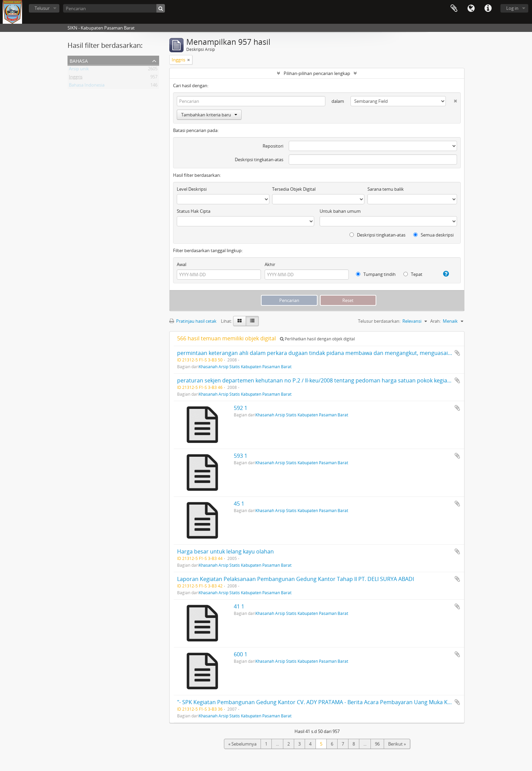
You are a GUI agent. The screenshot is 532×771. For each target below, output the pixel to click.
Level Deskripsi (192, 189)
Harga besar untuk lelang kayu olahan (225, 551)
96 (377, 744)
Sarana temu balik (386, 189)
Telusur (42, 8)
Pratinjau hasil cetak (193, 321)
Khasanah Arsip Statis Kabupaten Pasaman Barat (245, 366)
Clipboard (454, 8)
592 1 (241, 408)
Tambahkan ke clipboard (457, 353)
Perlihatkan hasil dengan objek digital (317, 339)
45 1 (239, 504)
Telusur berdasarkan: (379, 321)
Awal (182, 264)
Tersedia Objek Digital (294, 189)
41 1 (239, 606)
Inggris (76, 78)
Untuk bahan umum (340, 211)
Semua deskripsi (433, 235)
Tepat (413, 274)
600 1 (241, 654)
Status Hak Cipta (194, 211)
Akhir (270, 264)
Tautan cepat (488, 8)
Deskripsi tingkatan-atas (259, 159)
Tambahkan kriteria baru (209, 115)
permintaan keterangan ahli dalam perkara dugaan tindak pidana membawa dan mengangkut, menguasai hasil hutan (327, 353)
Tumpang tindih (376, 274)
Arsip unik (79, 70)
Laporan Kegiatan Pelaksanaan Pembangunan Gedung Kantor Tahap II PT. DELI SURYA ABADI (296, 579)
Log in (512, 8)
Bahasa (471, 8)
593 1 (241, 456)
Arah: (435, 321)
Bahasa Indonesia (87, 86)
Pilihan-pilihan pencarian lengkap (317, 73)
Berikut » (397, 744)
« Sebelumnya (242, 744)
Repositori (273, 146)
